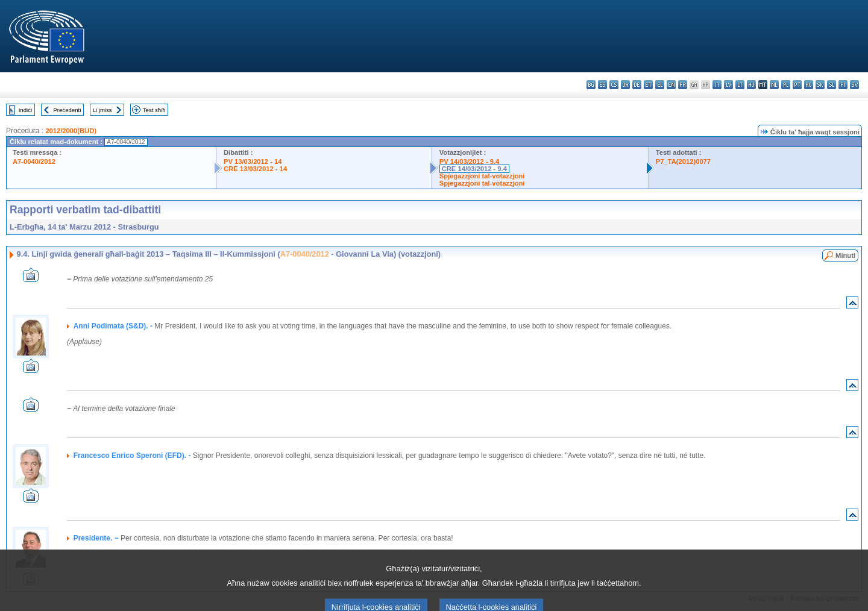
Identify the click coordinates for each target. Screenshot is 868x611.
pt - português (797, 85)
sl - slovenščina (832, 85)
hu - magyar (751, 85)
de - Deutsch (637, 85)
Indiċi (25, 110)
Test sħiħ (154, 110)
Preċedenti (67, 110)
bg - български (591, 85)
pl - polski (786, 85)
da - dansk (625, 85)
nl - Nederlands (774, 85)
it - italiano (717, 85)
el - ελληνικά (660, 85)
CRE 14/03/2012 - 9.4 (474, 169)
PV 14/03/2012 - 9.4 (470, 161)
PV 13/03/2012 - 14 (253, 161)
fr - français (683, 85)
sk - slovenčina (820, 85)
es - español (602, 85)
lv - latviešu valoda (728, 85)
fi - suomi (843, 85)
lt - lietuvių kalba (740, 85)
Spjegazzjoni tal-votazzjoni (482, 176)
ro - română (809, 85)
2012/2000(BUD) (71, 131)
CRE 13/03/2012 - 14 (255, 169)
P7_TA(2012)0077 (683, 161)
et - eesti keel (648, 85)
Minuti (845, 255)
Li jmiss (102, 110)
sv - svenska (854, 85)
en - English (671, 85)
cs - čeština (614, 85)
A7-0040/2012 (34, 161)
